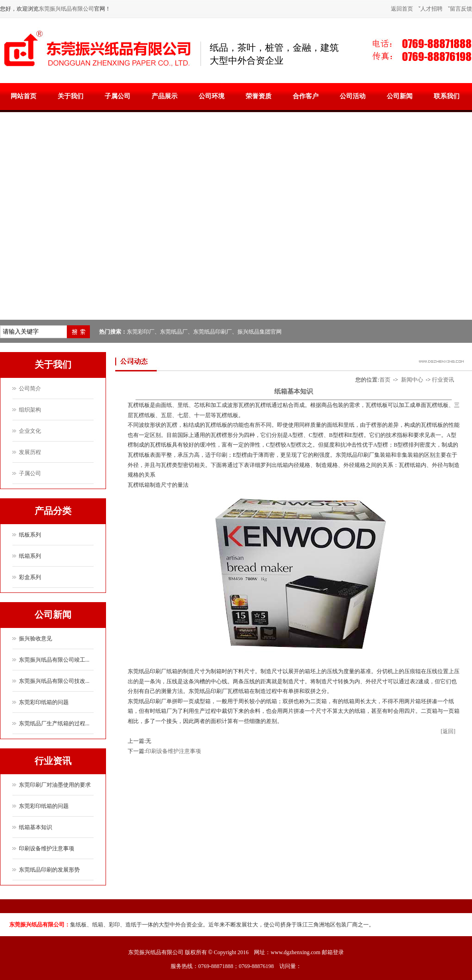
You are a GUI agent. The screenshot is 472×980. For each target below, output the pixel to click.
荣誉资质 (259, 96)
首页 (385, 380)
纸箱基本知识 (35, 827)
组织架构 (30, 410)
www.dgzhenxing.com (295, 952)
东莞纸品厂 (174, 332)
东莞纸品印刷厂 (212, 332)
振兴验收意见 (35, 639)
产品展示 (165, 96)
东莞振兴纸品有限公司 (66, 9)
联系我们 (447, 96)
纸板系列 (30, 535)
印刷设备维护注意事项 (47, 849)
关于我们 (71, 96)
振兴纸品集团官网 (260, 332)
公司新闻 (400, 96)
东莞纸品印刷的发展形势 (49, 870)
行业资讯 (443, 380)
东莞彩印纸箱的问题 (44, 702)
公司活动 (353, 96)
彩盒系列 (30, 577)
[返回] (448, 731)
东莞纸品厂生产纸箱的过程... (54, 723)
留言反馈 (461, 9)
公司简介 (30, 388)
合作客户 (306, 96)
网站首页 (24, 96)
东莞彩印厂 (141, 332)
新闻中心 (412, 380)
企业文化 (30, 431)
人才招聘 (431, 9)
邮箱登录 (333, 952)
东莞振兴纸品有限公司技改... (54, 681)
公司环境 (212, 96)
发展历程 (30, 452)
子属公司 (118, 96)
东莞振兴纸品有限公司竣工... (54, 660)
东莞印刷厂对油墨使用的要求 (55, 785)
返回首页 (402, 9)
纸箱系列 (30, 556)
